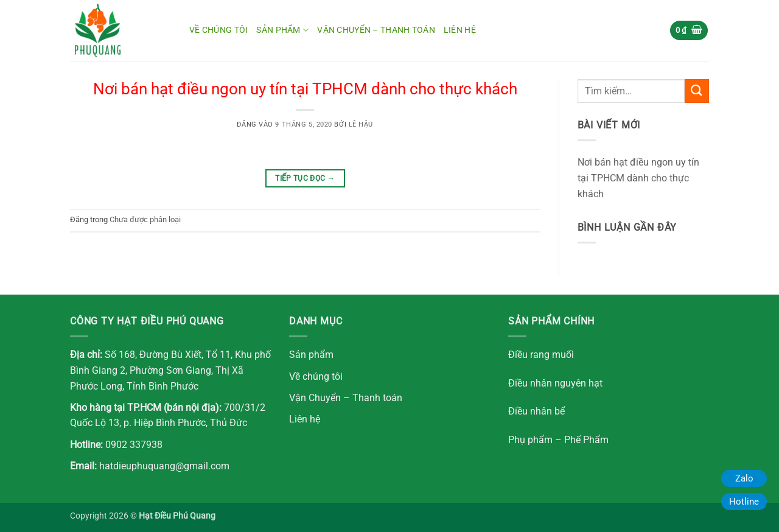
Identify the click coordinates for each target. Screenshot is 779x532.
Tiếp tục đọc (305, 179)
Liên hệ (460, 30)
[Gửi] (697, 91)
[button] (689, 31)
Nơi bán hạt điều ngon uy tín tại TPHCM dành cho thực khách (305, 89)
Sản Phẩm (282, 30)
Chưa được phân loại (145, 219)
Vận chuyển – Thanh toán (376, 30)
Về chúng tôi (218, 30)
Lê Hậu (361, 124)
